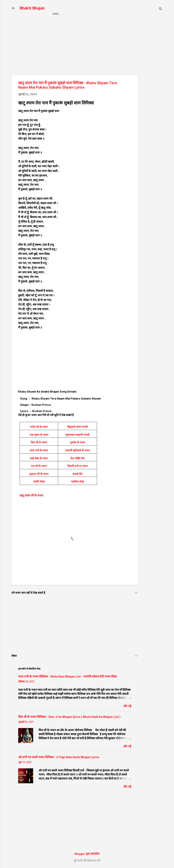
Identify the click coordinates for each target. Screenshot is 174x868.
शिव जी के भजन (39, 442)
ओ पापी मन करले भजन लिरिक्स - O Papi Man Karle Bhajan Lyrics (59, 757)
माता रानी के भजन (39, 450)
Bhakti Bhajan (32, 8)
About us (123, 14)
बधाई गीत (78, 474)
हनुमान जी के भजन (39, 474)
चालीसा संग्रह (78, 482)
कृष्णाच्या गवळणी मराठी (77, 435)
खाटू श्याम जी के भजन (31, 495)
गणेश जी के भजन (39, 427)
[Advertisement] (152, 76)
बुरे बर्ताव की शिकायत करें (87, 861)
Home (56, 14)
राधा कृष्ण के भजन (39, 435)
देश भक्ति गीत (78, 458)
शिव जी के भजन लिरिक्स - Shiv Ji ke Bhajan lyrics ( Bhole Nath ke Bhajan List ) (69, 717)
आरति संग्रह (39, 482)
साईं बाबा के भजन (39, 458)
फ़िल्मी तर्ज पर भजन (78, 466)
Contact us (102, 14)
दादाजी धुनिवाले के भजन (78, 450)
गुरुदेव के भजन (78, 442)
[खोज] (161, 9)
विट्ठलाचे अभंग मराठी (77, 427)
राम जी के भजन (39, 466)
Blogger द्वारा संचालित (87, 854)
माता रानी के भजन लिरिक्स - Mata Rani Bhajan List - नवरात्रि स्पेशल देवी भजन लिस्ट (68, 676)
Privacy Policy (77, 14)
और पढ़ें (127, 706)
